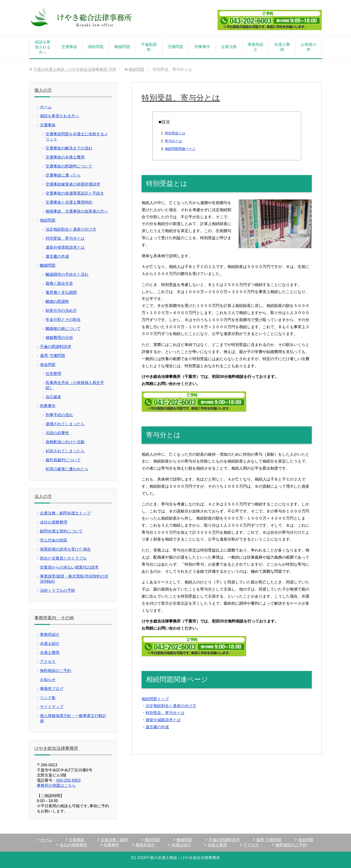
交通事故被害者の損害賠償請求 (73, 184)
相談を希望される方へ (43, 47)
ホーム (46, 107)
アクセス (48, 662)
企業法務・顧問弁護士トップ (65, 513)
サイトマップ (52, 707)
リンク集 (48, 698)
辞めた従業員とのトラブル (63, 558)
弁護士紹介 (50, 644)
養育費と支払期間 (61, 292)
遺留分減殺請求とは (163, 720)
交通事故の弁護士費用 (65, 157)
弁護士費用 (282, 47)
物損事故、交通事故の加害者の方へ (77, 211)
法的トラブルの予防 (58, 590)
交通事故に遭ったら (63, 175)
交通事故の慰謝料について (69, 166)
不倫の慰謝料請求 (56, 347)
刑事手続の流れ (59, 415)
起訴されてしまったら (65, 451)
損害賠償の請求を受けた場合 (65, 549)
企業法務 (229, 47)
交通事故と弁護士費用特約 (69, 202)
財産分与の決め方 (61, 311)
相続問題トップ (155, 699)
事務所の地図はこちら (56, 785)
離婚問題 (122, 47)
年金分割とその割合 (63, 320)
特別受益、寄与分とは (165, 713)
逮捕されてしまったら (65, 424)
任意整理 (53, 374)
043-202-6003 (68, 780)
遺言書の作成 (157, 727)
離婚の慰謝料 (57, 301)
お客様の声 (309, 47)
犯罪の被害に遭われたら (67, 469)
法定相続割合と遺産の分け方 (171, 706)
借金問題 (48, 365)
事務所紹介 (255, 47)
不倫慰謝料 (149, 47)
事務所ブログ (52, 689)
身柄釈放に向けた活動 (65, 442)
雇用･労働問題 (53, 356)
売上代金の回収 (54, 540)
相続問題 (96, 47)
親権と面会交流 (59, 283)
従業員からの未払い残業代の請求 (69, 567)
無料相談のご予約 (56, 671)
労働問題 (175, 47)
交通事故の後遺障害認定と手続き (75, 193)
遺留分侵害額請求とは (65, 247)
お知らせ (48, 680)
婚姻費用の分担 (59, 338)
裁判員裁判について (63, 460)
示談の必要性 (57, 433)
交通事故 (69, 47)
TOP (75, 69)
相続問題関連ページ (180, 149)
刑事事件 (202, 47)
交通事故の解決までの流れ (69, 148)
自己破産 (53, 397)
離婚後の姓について (63, 329)
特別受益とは (175, 133)
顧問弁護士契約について (61, 531)
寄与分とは (173, 141)
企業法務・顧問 (114, 840)
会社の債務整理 (54, 522)
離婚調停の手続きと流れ (67, 274)
